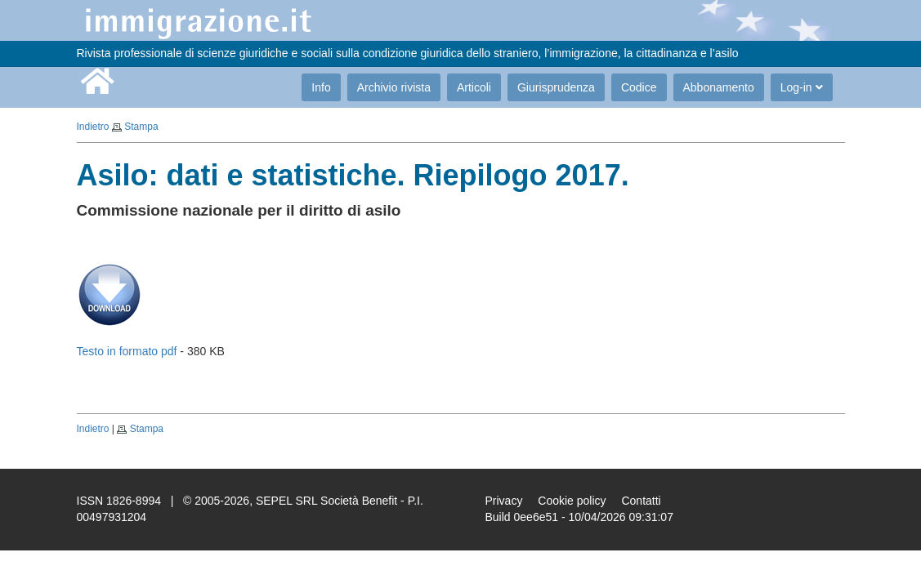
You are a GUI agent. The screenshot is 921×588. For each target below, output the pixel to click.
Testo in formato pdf (127, 351)
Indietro (93, 127)
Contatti (641, 501)
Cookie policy (572, 501)
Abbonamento (719, 87)
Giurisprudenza (556, 87)
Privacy (504, 501)
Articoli (474, 87)
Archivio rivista (394, 87)
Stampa (141, 127)
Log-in (802, 87)
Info (321, 87)
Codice (639, 87)
